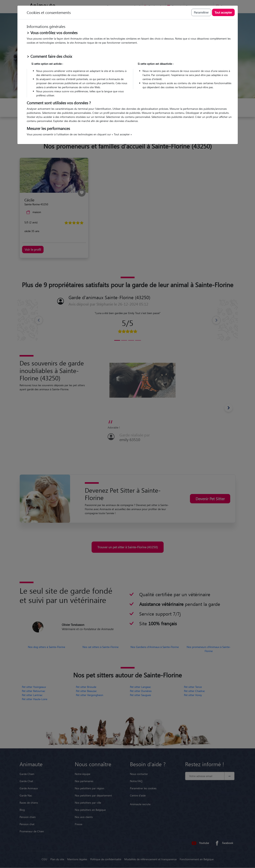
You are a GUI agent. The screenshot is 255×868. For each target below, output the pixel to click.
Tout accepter (223, 12)
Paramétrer (201, 12)
